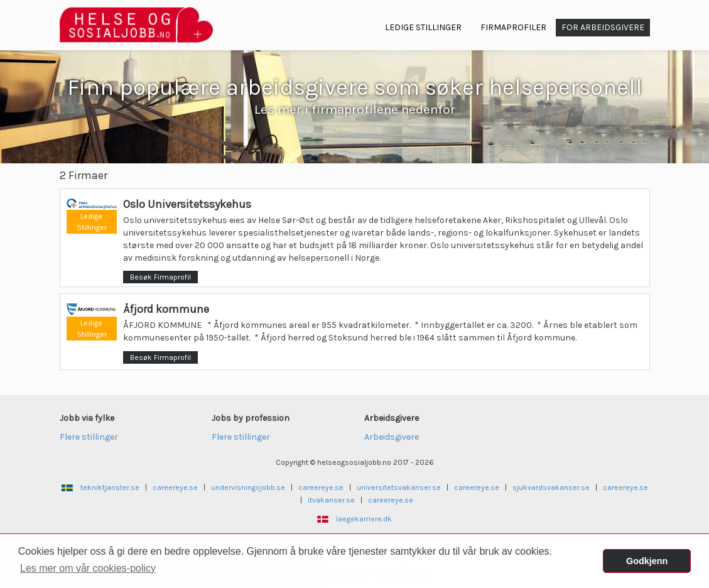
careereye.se (175, 487)
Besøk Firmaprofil (160, 277)
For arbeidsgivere (603, 27)
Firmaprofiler (513, 27)
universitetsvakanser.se (399, 487)
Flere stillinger (89, 437)
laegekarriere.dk (364, 519)
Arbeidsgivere (392, 437)
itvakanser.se (331, 500)
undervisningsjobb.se (248, 487)
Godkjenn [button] (647, 561)
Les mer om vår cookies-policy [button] (88, 568)
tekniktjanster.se (110, 487)
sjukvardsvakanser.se (551, 487)
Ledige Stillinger (423, 27)
